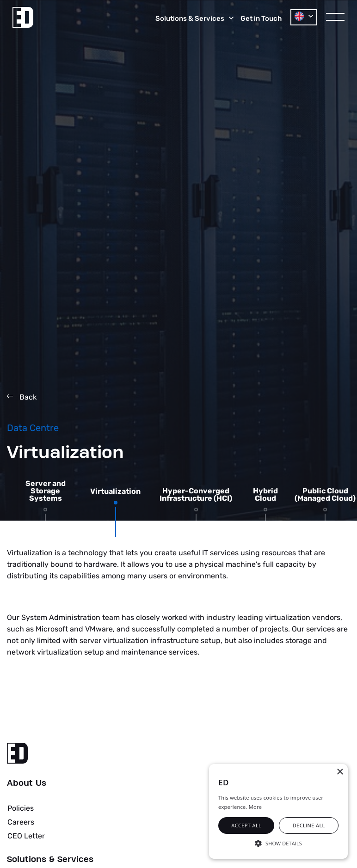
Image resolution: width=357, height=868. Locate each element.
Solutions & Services (50, 860)
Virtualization (115, 492)
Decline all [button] (309, 825)
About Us (27, 783)
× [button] (340, 772)
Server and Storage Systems (46, 491)
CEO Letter (26, 836)
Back (22, 397)
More (255, 807)
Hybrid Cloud (265, 495)
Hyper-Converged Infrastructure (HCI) (196, 495)
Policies (21, 808)
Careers (21, 822)
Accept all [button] (246, 825)
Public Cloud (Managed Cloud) (325, 495)
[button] (278, 843)
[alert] (278, 811)
